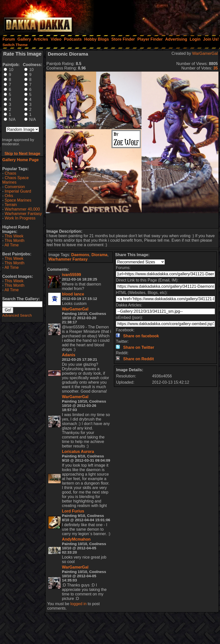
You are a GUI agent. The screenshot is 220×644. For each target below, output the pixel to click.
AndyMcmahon (76, 539)
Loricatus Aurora (78, 452)
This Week (14, 236)
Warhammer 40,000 (22, 209)
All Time (12, 245)
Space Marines (18, 200)
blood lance (73, 294)
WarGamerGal (205, 53)
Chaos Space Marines (15, 180)
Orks (9, 196)
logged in (79, 604)
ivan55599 (72, 275)
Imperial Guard (18, 191)
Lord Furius (73, 511)
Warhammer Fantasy (23, 214)
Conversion (15, 187)
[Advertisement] (153, 16)
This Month (14, 241)
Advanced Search (17, 315)
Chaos (10, 173)
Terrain (11, 205)
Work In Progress (20, 218)
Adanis (69, 355)
